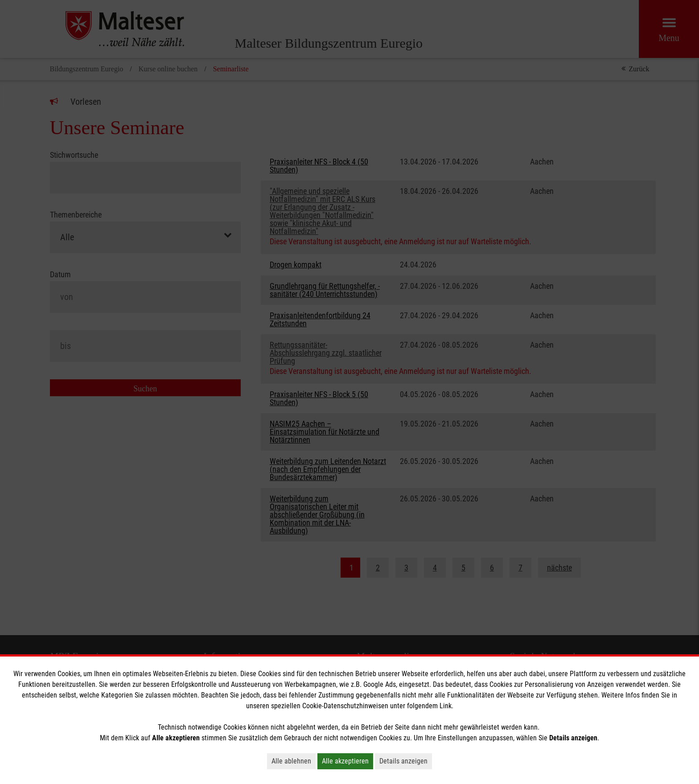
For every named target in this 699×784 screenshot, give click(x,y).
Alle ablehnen (291, 761)
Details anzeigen (403, 761)
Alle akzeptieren (345, 761)
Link (446, 706)
